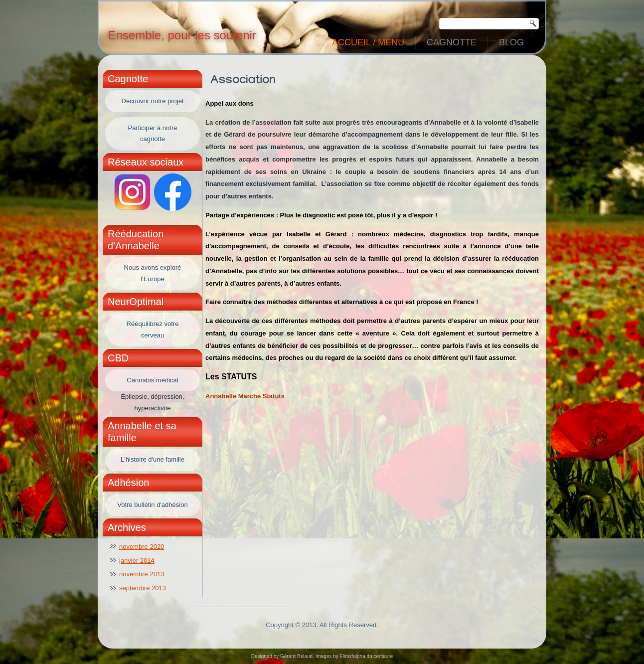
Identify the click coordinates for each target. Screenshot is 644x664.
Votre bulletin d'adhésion (152, 505)
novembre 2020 (142, 547)
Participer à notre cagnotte (153, 134)
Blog (511, 42)
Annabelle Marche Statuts (245, 396)
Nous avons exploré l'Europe (153, 273)
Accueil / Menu (368, 42)
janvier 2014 (137, 561)
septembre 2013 (143, 588)
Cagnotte (452, 42)
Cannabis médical (152, 380)
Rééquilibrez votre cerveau (153, 330)
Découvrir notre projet (153, 101)
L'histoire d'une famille (153, 459)
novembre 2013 (142, 574)
